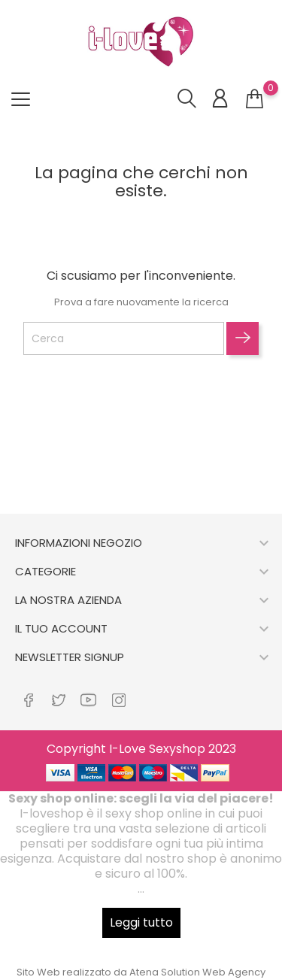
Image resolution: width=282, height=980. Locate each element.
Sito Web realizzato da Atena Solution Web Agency (141, 972)
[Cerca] (124, 338)
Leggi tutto (141, 922)
